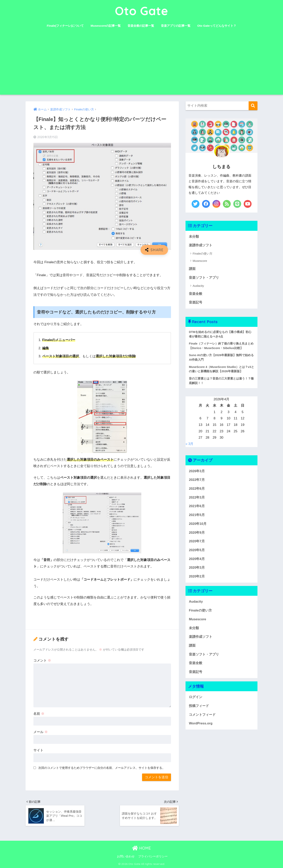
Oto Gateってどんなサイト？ (217, 26)
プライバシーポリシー (153, 856)
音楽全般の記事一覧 (141, 26)
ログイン (196, 697)
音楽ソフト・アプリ (204, 278)
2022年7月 (197, 480)
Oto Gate (142, 11)
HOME (141, 848)
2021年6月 (197, 506)
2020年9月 (197, 533)
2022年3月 (197, 497)
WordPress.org (201, 723)
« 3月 (189, 444)
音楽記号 (196, 302)
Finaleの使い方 (203, 253)
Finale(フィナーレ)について (65, 26)
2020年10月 (198, 524)
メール (41, 732)
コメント (42, 660)
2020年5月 (197, 550)
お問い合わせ (126, 856)
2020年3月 (197, 568)
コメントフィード (202, 715)
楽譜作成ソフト (201, 245)
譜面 (192, 269)
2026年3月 (197, 471)
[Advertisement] (141, 65)
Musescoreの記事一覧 (106, 26)
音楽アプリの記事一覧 (176, 26)
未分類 (194, 237)
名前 (39, 714)
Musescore (200, 261)
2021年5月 (197, 515)
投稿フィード (199, 706)
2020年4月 (197, 559)
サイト (38, 750)
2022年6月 (197, 489)
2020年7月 (197, 541)
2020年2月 (197, 576)
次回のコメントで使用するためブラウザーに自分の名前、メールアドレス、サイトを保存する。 (102, 768)
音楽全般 (196, 294)
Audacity (198, 286)
